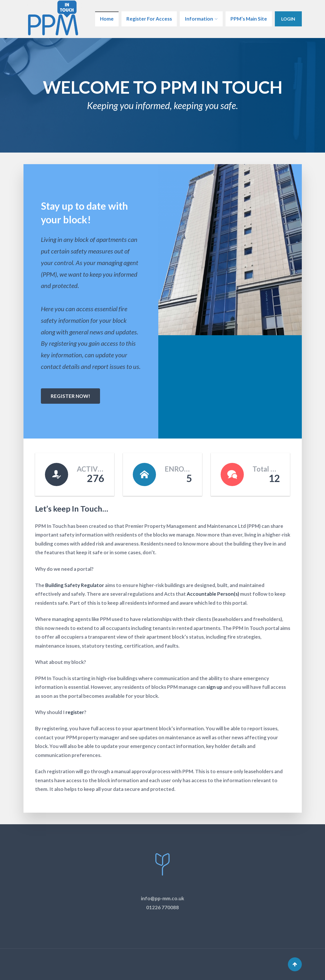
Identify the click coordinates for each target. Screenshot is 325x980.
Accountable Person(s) (213, 594)
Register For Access (149, 19)
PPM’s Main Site (249, 19)
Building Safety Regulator (75, 585)
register (75, 712)
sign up (214, 687)
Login (288, 19)
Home (107, 19)
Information (199, 19)
